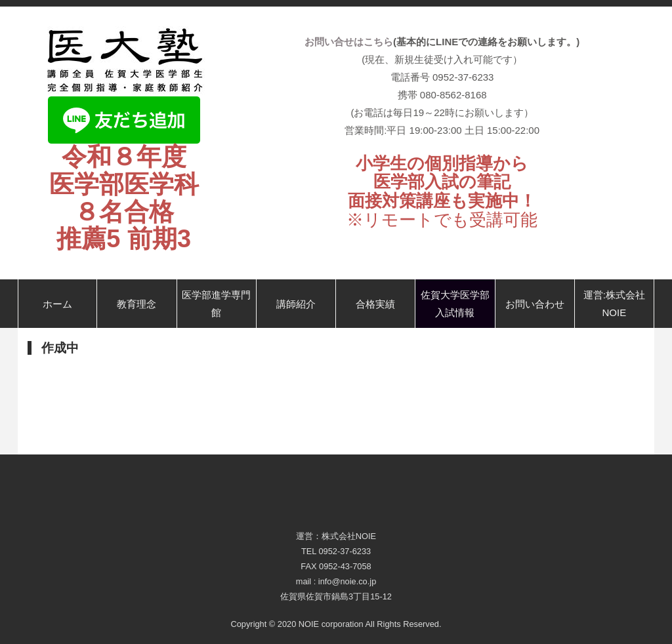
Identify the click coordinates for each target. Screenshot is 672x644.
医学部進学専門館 (216, 304)
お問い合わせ (535, 304)
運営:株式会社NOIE (614, 304)
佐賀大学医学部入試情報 (455, 304)
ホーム (57, 304)
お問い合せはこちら (349, 42)
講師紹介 (296, 304)
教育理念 (136, 304)
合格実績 (375, 304)
